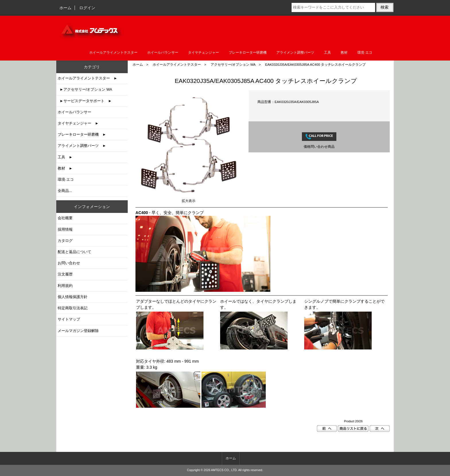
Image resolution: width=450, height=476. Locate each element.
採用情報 (65, 229)
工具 (327, 53)
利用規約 (65, 286)
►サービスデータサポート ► (85, 101)
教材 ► (65, 168)
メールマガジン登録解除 (78, 331)
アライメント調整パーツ (295, 53)
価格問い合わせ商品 (319, 146)
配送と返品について (74, 252)
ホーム (65, 8)
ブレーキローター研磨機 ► (82, 134)
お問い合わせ (69, 263)
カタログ (65, 241)
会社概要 (65, 218)
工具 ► (65, 157)
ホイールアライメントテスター (177, 64)
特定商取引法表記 (73, 308)
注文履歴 (65, 274)
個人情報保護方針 (73, 297)
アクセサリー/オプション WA (233, 64)
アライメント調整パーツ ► (82, 146)
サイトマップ (69, 319)
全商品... (65, 191)
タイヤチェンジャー (203, 53)
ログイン (87, 8)
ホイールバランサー (163, 53)
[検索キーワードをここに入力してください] (333, 7)
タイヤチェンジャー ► (78, 123)
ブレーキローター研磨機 (248, 53)
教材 (344, 53)
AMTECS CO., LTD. (224, 470)
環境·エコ (365, 53)
